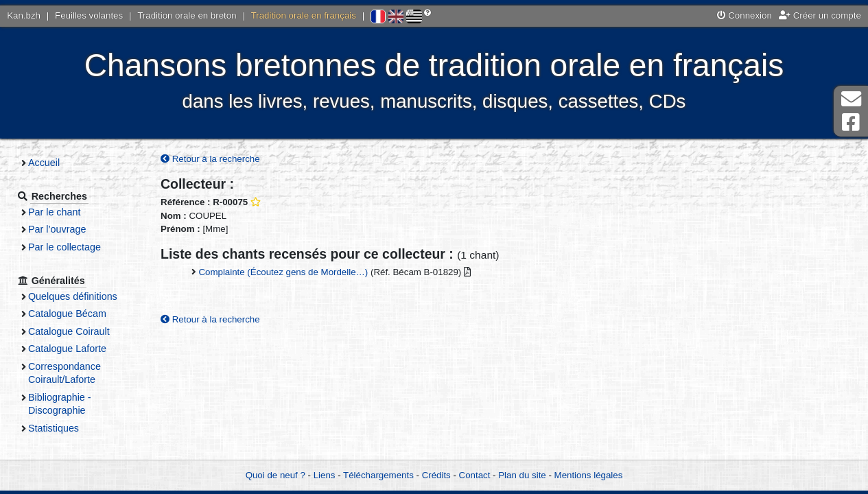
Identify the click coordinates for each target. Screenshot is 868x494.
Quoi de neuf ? (275, 475)
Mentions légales (589, 475)
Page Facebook (851, 122)
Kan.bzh (24, 15)
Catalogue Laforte (67, 349)
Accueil (44, 163)
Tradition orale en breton (187, 15)
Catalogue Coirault (69, 331)
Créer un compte (820, 15)
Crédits (436, 475)
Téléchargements (378, 475)
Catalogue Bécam (67, 314)
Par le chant (54, 212)
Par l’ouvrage (57, 229)
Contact (475, 475)
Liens (325, 475)
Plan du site (522, 475)
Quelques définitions (73, 296)
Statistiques (54, 428)
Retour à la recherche (210, 159)
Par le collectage (64, 247)
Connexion (744, 15)
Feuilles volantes (89, 15)
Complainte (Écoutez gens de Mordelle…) (283, 272)
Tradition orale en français (304, 15)
